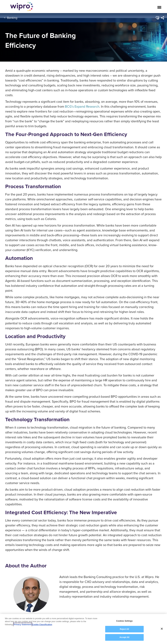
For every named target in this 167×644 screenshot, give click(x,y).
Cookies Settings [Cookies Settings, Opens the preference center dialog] (124, 621)
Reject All (124, 629)
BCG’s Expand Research (82, 106)
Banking (12, 18)
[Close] (162, 629)
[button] (157, 18)
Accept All (124, 637)
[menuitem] (162, 18)
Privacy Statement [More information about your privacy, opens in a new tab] (23, 625)
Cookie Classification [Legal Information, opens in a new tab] (42, 625)
